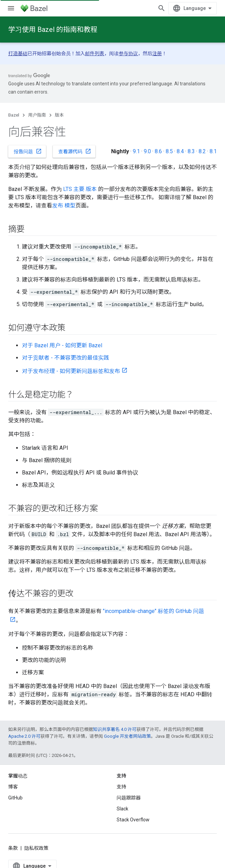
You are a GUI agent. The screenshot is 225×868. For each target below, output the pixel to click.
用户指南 (37, 115)
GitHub (15, 798)
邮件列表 (95, 53)
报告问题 (28, 151)
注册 (157, 53)
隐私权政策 (36, 848)
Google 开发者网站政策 (127, 736)
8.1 (213, 151)
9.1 (136, 151)
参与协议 (128, 53)
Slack (122, 809)
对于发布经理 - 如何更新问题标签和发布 (71, 371)
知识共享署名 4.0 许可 (115, 729)
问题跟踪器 (129, 798)
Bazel (14, 115)
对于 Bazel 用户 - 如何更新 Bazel (62, 345)
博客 (13, 787)
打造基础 (18, 53)
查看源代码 (75, 151)
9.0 (147, 151)
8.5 (169, 151)
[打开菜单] (11, 8)
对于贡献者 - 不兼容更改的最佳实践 (66, 358)
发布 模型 (64, 206)
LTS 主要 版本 (80, 189)
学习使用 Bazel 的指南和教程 (53, 29)
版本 (59, 115)
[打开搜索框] (162, 8)
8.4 (180, 151)
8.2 (202, 151)
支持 (121, 787)
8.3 (191, 151)
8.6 (158, 151)
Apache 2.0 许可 (24, 736)
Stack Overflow (133, 820)
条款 (13, 848)
